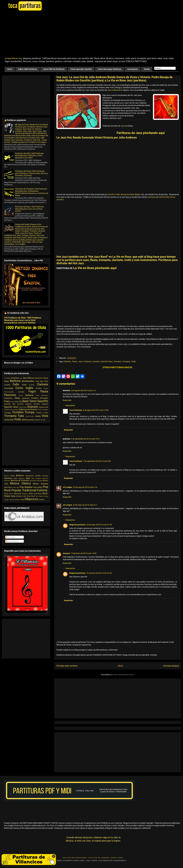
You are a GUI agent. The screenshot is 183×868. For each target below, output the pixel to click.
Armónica (15, 378)
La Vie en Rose (122, 257)
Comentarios (12, 541)
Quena (12, 402)
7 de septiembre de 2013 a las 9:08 (97, 461)
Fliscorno (10, 395)
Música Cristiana (41, 484)
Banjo (7, 381)
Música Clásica (20, 483)
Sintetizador (23, 407)
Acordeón (7, 378)
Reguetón (25, 494)
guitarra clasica (35, 420)
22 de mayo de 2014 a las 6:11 (85, 505)
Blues (13, 476)
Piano (7, 401)
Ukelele (38, 416)
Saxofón (111, 194)
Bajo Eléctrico (29, 378)
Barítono (15, 381)
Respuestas (70, 406)
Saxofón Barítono (25, 404)
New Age (16, 487)
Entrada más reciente (67, 666)
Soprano (33, 407)
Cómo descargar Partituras (110, 69)
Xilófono (25, 420)
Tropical (11, 500)
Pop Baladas (26, 487)
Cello (16, 384)
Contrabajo (9, 388)
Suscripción (133, 69)
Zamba (42, 500)
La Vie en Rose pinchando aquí (95, 268)
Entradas (10, 537)
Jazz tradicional (114, 90)
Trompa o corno (42, 413)
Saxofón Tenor (107, 361)
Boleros (20, 475)
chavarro (66, 553)
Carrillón (7, 385)
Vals (22, 500)
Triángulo (8, 413)
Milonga (39, 481)
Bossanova (29, 476)
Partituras (88, 361)
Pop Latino (38, 487)
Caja (37, 381)
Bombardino (28, 381)
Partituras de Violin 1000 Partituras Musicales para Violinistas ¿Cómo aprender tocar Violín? (29, 156)
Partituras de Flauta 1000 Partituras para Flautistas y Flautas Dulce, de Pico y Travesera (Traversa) (32, 173)
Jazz (123, 126)
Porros (11, 494)
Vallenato (17, 500)
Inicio (10, 69)
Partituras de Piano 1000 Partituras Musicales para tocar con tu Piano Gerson (29, 209)
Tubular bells (30, 416)
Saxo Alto (18, 401)
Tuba (21, 416)
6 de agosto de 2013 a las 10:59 (96, 410)
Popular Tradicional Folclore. (30, 490)
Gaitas (21, 395)
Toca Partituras (76, 410)
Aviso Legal (117, 858)
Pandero (35, 398)
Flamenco (8, 478)
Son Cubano (40, 496)
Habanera (21, 478)
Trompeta (126, 361)
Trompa (29, 412)
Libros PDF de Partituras (54, 69)
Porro (6, 494)
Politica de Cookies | (100, 858)
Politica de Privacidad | (75, 858)
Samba (19, 496)
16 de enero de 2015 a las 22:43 (99, 573)
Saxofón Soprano (41, 404)
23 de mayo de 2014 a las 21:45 (99, 525)
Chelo (24, 385)
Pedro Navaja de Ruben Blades (128, 194)
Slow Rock (31, 496)
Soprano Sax (43, 407)
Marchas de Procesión (20, 480)
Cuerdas (21, 392)
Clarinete (67, 361)
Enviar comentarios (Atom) (123, 675)
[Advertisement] (52, 34)
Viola (45, 416)
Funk (15, 478)
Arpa (21, 378)
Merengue (33, 481)
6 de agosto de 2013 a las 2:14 (83, 390)
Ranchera (18, 494)
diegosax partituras (77, 525)
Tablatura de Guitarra (11, 410)
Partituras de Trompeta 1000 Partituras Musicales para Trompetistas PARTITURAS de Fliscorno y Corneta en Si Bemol (32, 192)
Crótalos (39, 388)
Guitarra (29, 395)
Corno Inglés (24, 388)
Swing (46, 496)
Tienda (147, 69)
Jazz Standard (36, 478)
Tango (6, 500)
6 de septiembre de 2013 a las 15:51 (85, 439)
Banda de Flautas (42, 378)
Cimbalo (32, 385)
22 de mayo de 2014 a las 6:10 (85, 487)
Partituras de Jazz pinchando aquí (141, 133)
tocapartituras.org (13, 58)
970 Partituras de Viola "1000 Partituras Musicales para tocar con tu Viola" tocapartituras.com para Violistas (23, 320)
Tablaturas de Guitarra (28, 409)
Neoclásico (8, 487)
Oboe (17, 398)
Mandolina (45, 395)
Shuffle (24, 496)
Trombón (118, 361)
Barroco (7, 476)
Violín (134, 361)
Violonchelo (9, 420)
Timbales (45, 410)
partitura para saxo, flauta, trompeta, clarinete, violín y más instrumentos (111, 260)
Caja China (44, 381)
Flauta (75, 361)
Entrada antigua (171, 666)
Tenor (40, 410)
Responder (67, 400)
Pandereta (26, 398)
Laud (37, 395)
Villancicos (31, 499)
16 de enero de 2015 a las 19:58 (84, 553)
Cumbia (38, 476)
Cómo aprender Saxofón (81, 69)
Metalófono (8, 398)
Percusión (44, 398)
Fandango (45, 476)
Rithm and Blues (35, 494)
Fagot (32, 391)
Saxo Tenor (30, 401)
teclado (43, 420)
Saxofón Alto (10, 404)
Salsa (13, 496)
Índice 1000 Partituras (28, 69)
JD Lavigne (67, 487)
